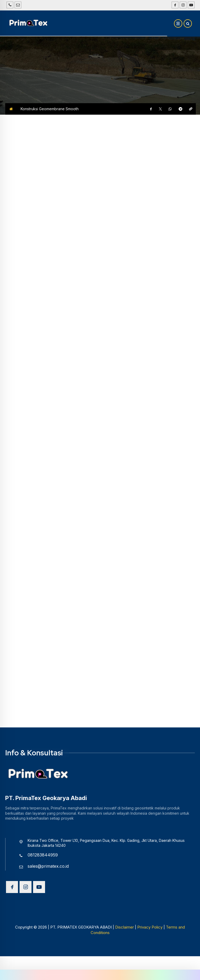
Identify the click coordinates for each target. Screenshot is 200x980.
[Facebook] (174, 5)
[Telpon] (10, 5)
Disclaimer (124, 963)
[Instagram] (182, 5)
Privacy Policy (150, 963)
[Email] (18, 5)
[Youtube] (190, 5)
